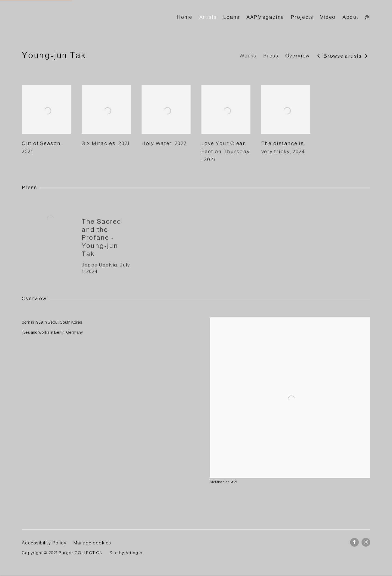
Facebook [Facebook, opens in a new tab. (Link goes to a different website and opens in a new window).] (354, 542)
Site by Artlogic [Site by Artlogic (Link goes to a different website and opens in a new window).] (126, 553)
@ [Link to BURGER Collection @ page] (367, 17)
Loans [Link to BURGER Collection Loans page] (231, 17)
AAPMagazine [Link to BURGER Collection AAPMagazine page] (265, 17)
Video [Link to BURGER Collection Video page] (328, 17)
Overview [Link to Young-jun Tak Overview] (298, 56)
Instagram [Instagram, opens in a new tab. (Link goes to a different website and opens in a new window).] (366, 542)
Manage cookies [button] (92, 543)
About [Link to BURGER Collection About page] (350, 17)
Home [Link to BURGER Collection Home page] (185, 17)
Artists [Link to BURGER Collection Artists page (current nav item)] (208, 17)
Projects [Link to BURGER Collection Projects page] (302, 17)
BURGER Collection (71, 17)
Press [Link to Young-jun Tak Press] (271, 56)
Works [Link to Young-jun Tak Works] (248, 56)
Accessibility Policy (44, 543)
